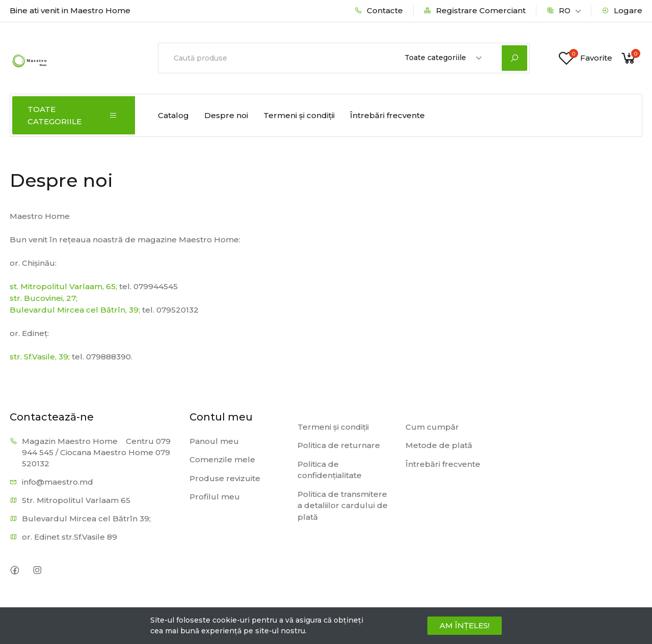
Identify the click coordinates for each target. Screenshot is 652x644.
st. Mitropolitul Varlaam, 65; (63, 286)
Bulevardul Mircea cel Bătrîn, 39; (75, 310)
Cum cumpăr (432, 427)
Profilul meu (215, 497)
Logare (622, 10)
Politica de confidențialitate (330, 470)
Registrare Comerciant (475, 10)
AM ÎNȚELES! (465, 625)
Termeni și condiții (299, 115)
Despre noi (226, 115)
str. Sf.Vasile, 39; (40, 357)
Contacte (379, 10)
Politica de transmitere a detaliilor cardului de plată (343, 506)
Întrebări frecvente (387, 115)
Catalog (173, 115)
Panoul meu (214, 441)
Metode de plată (439, 445)
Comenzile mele (222, 459)
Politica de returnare (339, 445)
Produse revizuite (225, 478)
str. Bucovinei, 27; (44, 298)
